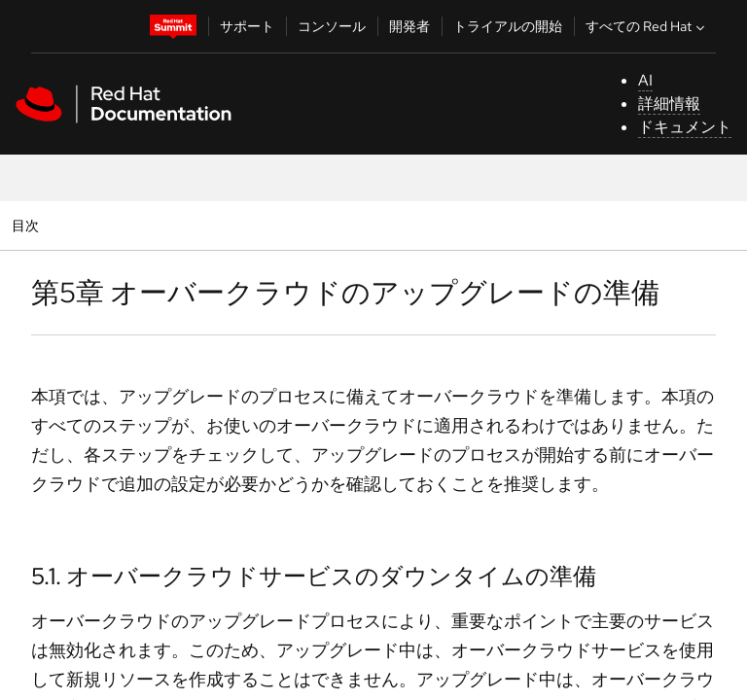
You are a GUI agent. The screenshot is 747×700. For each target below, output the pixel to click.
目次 (28, 225)
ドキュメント (685, 127)
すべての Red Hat (647, 26)
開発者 (409, 26)
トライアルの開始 (508, 26)
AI (645, 80)
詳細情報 (669, 104)
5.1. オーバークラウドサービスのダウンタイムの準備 (314, 576)
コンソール (332, 26)
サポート (247, 26)
